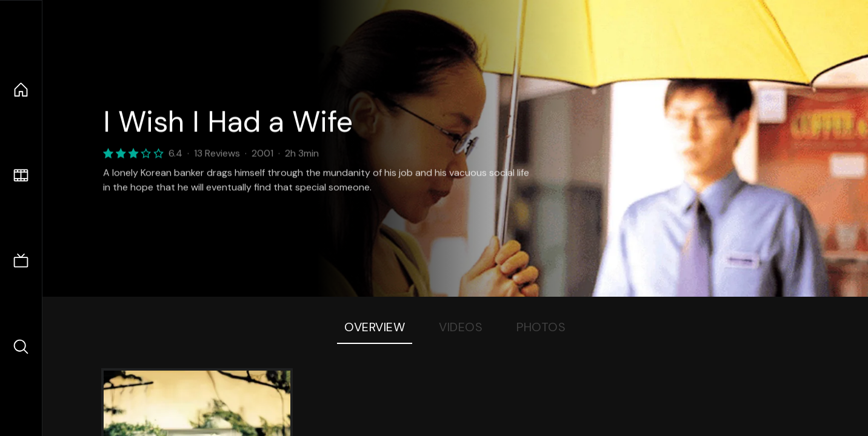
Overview (375, 327)
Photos (541, 327)
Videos (461, 327)
